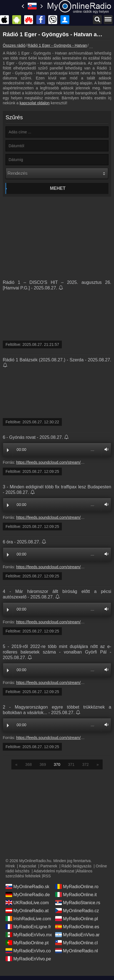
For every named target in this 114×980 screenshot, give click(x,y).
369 (43, 764)
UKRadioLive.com (27, 903)
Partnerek (49, 866)
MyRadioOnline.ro (77, 886)
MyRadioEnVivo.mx (29, 935)
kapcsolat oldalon (35, 103)
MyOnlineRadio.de (28, 895)
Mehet (58, 188)
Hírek (10, 866)
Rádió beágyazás (77, 866)
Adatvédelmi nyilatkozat (54, 871)
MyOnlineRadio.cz (77, 911)
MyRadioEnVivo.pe (28, 959)
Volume (105, 449)
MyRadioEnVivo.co (28, 951)
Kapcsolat (28, 866)
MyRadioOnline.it (76, 895)
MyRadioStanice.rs (78, 903)
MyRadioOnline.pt (27, 943)
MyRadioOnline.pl (77, 919)
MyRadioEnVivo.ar (77, 935)
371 (71, 764)
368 (28, 764)
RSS (47, 876)
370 (57, 764)
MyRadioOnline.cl (76, 943)
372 (86, 764)
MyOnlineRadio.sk (27, 886)
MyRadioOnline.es (77, 927)
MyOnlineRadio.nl (77, 951)
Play (8, 450)
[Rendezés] (57, 173)
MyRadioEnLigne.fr (28, 927)
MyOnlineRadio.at (27, 911)
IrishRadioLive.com (28, 919)
